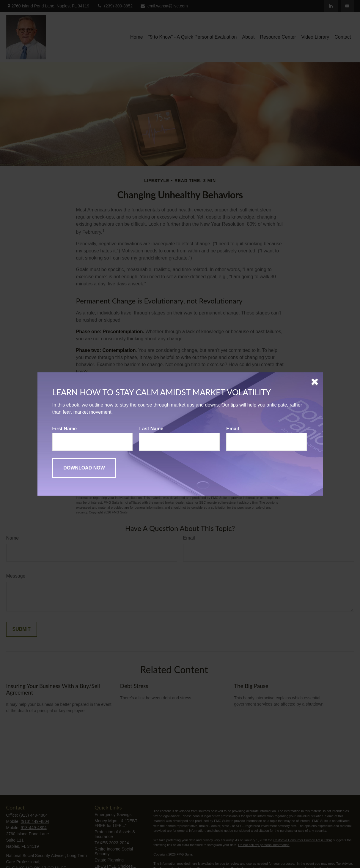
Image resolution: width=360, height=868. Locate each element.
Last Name (151, 429)
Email (233, 429)
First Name (65, 429)
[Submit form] (84, 468)
